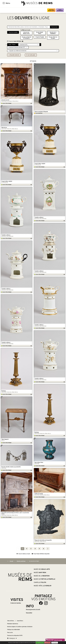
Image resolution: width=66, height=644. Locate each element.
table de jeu (4, 128)
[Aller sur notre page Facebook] (41, 603)
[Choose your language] (12, 638)
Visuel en (16, 41)
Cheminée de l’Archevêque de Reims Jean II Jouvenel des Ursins (15, 513)
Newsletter (29, 613)
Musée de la (53, 33)
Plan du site (10, 633)
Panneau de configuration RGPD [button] (15, 636)
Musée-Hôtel (53, 38)
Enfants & (16, 603)
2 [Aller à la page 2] (27, 549)
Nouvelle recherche (14, 55)
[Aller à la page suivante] (48, 549)
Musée (60, 10)
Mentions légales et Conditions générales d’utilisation (20, 627)
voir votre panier (31, 55)
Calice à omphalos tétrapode (41, 112)
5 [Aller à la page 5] (39, 549)
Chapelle (40, 37)
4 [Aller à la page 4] (35, 549)
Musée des (51, 10)
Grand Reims (20, 621)
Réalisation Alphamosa (13, 624)
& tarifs (33, 610)
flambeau (4, 391)
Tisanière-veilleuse (39, 217)
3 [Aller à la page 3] (31, 549)
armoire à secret (5, 100)
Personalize (55, 643)
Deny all (48, 643)
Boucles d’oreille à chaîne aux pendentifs (11, 467)
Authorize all (40, 643)
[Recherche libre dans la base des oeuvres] (29, 27)
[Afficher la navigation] (4, 3)
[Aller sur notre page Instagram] (46, 603)
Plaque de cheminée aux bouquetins (43, 540)
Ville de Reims (11, 621)
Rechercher (54, 27)
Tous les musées (13, 32)
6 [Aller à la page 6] (43, 549)
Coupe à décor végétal (40, 164)
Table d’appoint (5, 439)
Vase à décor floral (39, 463)
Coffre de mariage (39, 494)
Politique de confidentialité (13, 630)
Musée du (26, 38)
